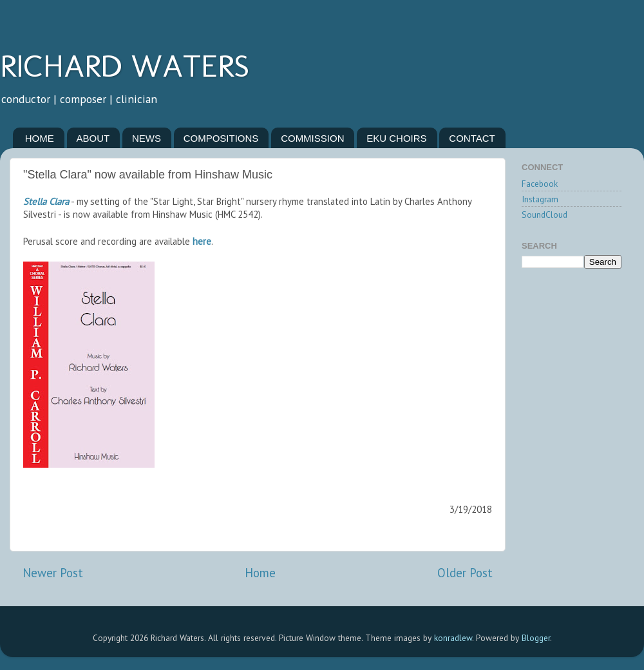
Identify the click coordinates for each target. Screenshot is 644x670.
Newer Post (53, 573)
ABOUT (93, 138)
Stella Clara (46, 201)
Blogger (536, 638)
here (202, 241)
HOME (40, 138)
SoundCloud (545, 215)
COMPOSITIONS (221, 138)
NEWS (147, 138)
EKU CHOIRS (396, 138)
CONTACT (472, 138)
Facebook (540, 184)
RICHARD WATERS (125, 66)
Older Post (465, 573)
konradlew (453, 638)
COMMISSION (312, 138)
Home (260, 573)
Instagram (540, 199)
